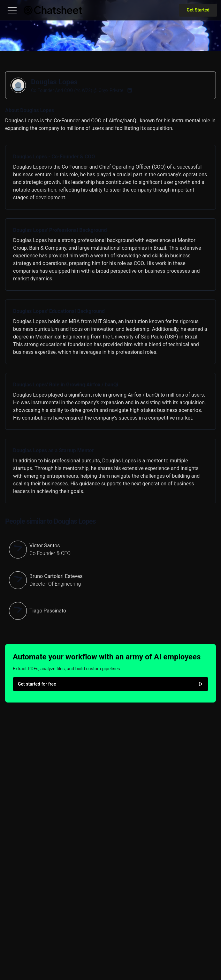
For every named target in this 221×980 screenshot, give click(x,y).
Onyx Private (111, 90)
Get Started (198, 10)
